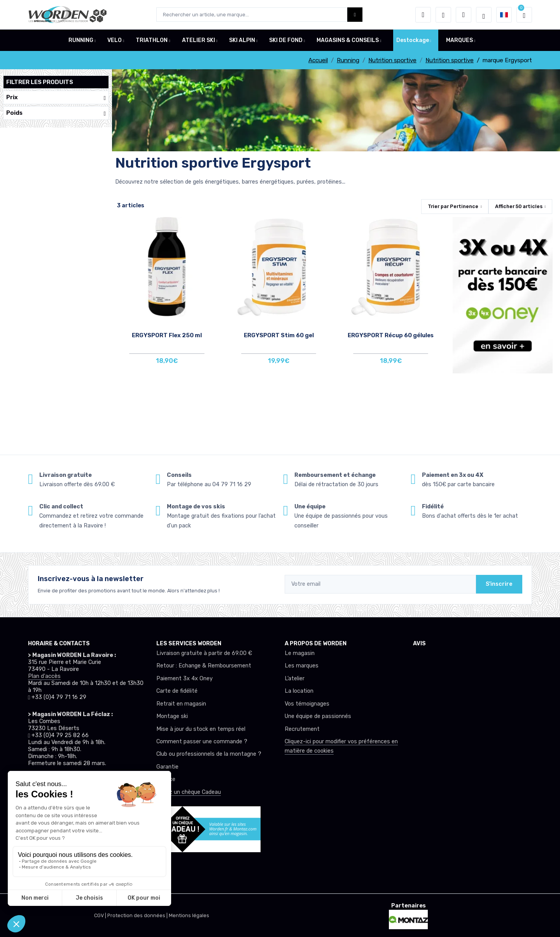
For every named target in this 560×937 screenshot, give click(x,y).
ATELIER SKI (199, 40)
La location (299, 691)
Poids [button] (56, 113)
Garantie (167, 767)
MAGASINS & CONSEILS (348, 40)
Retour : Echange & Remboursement (204, 666)
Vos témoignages (307, 704)
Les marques (302, 666)
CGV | (101, 915)
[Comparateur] (464, 15)
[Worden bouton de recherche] (355, 15)
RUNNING (81, 40)
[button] (423, 15)
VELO (115, 40)
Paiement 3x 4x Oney (185, 679)
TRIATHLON (152, 40)
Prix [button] (56, 97)
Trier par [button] (453, 206)
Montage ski (172, 716)
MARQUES (459, 40)
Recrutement (302, 729)
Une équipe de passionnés (318, 716)
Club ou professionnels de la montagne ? (209, 754)
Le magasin (300, 653)
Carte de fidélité (177, 691)
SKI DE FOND (286, 40)
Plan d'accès (44, 676)
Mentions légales (189, 915)
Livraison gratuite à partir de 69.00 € (204, 653)
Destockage (413, 40)
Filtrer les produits (40, 82)
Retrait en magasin (181, 704)
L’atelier (295, 679)
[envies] (443, 15)
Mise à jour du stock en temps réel (201, 729)
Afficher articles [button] (519, 206)
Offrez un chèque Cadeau (189, 792)
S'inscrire (499, 584)
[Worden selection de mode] (484, 15)
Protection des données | (138, 915)
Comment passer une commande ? (202, 742)
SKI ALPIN (242, 40)
